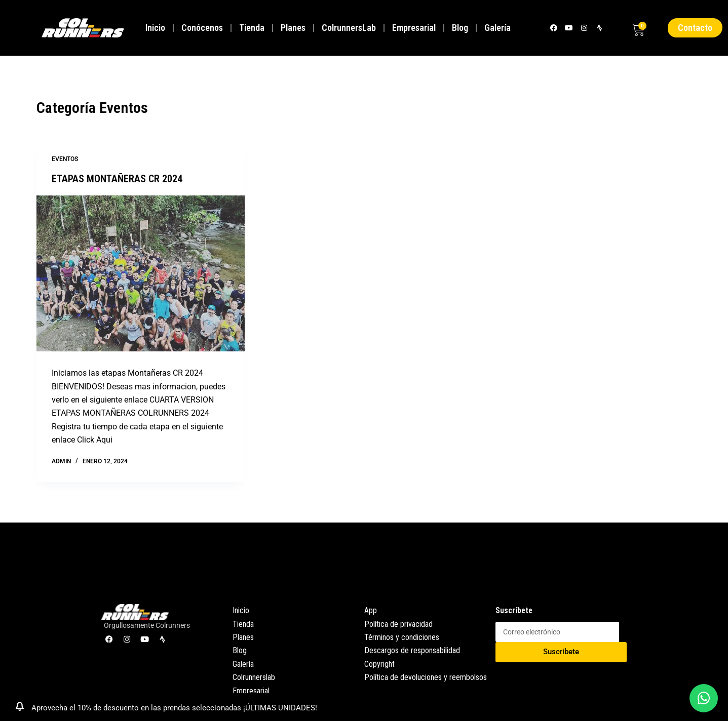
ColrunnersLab (349, 28)
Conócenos (202, 28)
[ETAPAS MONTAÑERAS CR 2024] (141, 273)
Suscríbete (514, 610)
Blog (460, 28)
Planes (293, 28)
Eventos (65, 159)
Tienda (252, 28)
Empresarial (414, 28)
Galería (497, 28)
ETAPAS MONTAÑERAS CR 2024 (117, 179)
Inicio (155, 28)
